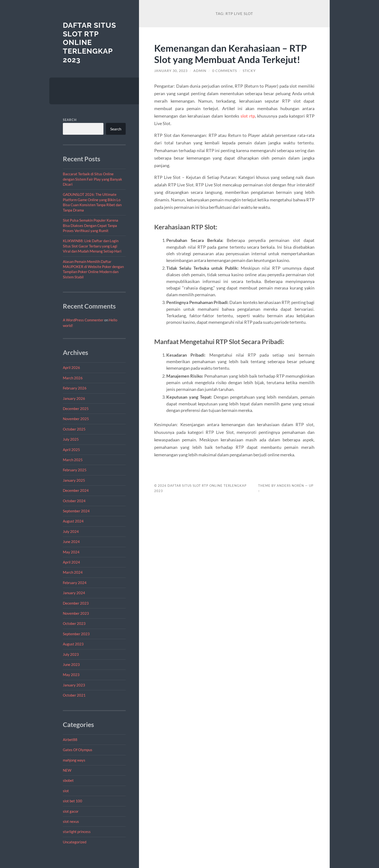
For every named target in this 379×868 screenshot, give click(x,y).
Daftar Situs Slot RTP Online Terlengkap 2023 (89, 42)
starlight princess (77, 832)
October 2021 (74, 695)
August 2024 (73, 521)
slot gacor (71, 811)
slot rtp (248, 116)
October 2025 (74, 429)
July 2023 (71, 654)
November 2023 (76, 613)
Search (70, 120)
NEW (67, 770)
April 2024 (71, 562)
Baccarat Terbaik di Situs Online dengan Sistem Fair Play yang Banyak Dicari (92, 179)
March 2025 (73, 460)
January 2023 (74, 685)
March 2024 (73, 572)
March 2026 (73, 378)
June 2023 (71, 664)
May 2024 (71, 552)
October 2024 (74, 501)
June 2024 (71, 542)
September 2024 (76, 511)
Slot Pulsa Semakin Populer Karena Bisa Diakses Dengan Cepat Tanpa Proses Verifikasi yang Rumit (91, 225)
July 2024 (71, 531)
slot (66, 791)
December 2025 (76, 409)
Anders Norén (290, 486)
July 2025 (71, 439)
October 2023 (74, 623)
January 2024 (74, 593)
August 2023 (73, 644)
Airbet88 (70, 740)
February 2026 (75, 388)
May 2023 (71, 675)
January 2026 (74, 398)
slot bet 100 (73, 801)
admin (200, 71)
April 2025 (71, 450)
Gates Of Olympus (78, 750)
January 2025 (74, 480)
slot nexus (71, 821)
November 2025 (76, 419)
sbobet (68, 780)
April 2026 (71, 367)
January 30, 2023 (171, 71)
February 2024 (75, 583)
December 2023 (76, 603)
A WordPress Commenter (83, 320)
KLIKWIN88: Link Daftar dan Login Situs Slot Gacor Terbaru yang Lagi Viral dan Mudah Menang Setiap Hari (92, 246)
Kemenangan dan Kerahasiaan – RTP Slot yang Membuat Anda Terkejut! (230, 54)
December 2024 (76, 490)
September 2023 (76, 634)
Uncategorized (75, 842)
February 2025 (75, 470)
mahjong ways (74, 760)
